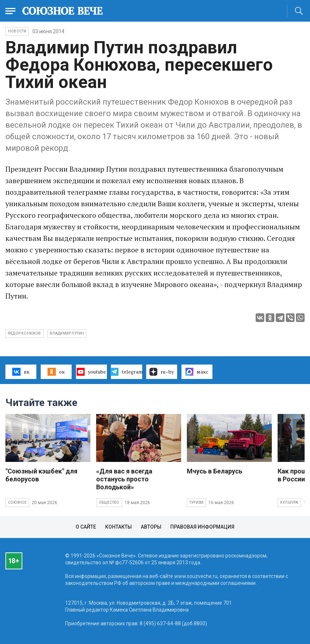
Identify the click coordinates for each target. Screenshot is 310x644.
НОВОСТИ (17, 31)
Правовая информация (202, 527)
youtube (91, 372)
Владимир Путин (67, 333)
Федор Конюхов (24, 333)
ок (56, 372)
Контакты (118, 527)
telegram (126, 372)
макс (197, 372)
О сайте (86, 527)
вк (21, 372)
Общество (109, 502)
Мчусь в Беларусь (215, 471)
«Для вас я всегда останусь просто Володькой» (124, 479)
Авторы (151, 527)
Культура (289, 502)
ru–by (162, 372)
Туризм (196, 502)
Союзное (17, 502)
